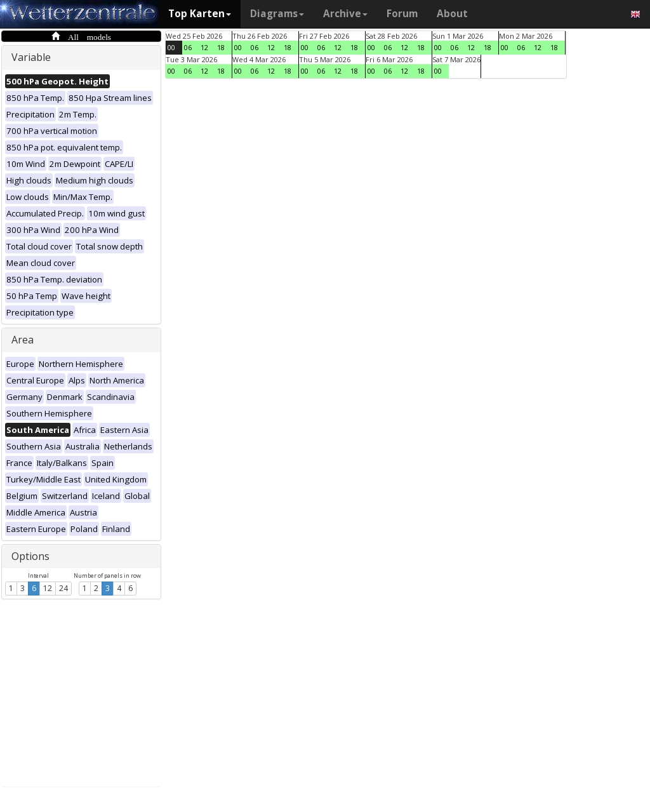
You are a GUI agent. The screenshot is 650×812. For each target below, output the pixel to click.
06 (188, 47)
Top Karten (200, 14)
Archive (345, 14)
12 (48, 588)
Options (30, 556)
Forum (402, 14)
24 (63, 588)
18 (221, 47)
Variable (31, 57)
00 (171, 47)
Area (23, 340)
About (452, 14)
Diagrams (277, 14)
